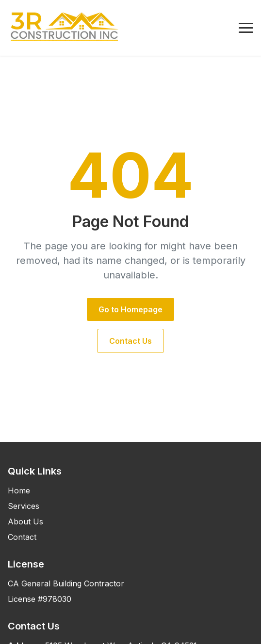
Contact (22, 537)
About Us (25, 521)
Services (24, 506)
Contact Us (130, 341)
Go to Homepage (130, 309)
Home (19, 491)
